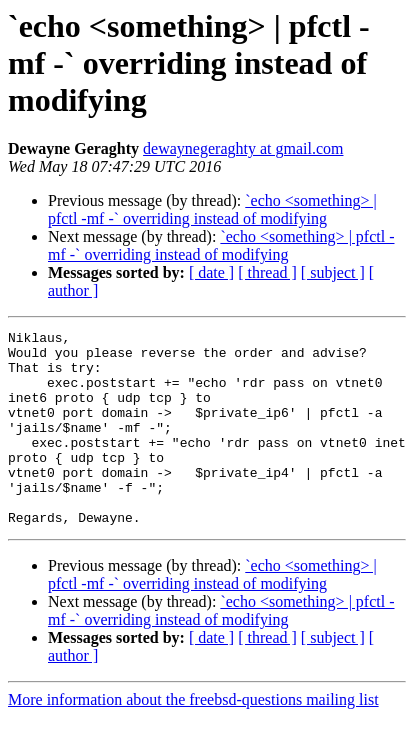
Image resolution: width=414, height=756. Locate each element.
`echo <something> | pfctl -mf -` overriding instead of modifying (212, 209)
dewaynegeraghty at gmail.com (243, 148)
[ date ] (211, 272)
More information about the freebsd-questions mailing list (193, 738)
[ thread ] (267, 272)
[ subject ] (333, 272)
